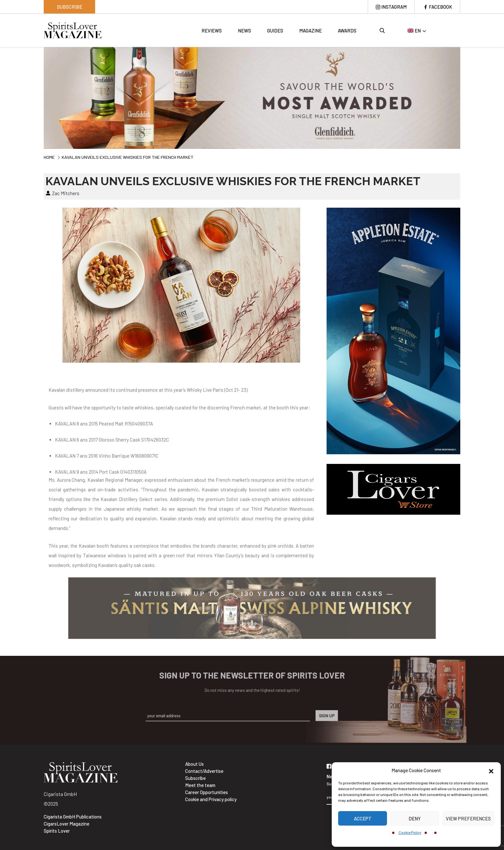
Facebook (441, 7)
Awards (347, 31)
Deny (415, 818)
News (244, 31)
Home (49, 157)
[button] (491, 770)
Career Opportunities (207, 792)
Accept (363, 818)
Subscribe (70, 7)
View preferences (468, 818)
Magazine (310, 31)
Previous (39, 97)
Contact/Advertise (204, 771)
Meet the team (200, 785)
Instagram (394, 7)
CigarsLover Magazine (67, 824)
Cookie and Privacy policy (211, 799)
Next (465, 97)
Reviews (212, 31)
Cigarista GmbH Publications (73, 817)
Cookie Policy (410, 832)
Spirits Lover (57, 831)
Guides (275, 31)
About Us (194, 764)
